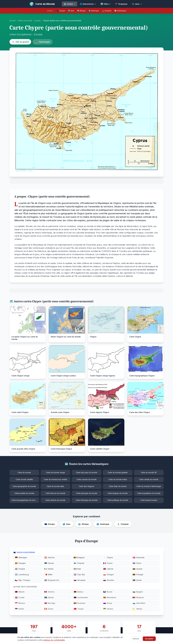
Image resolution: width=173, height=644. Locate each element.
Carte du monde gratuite (118, 472)
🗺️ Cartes (70, 4)
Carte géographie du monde (24, 486)
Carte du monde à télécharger (149, 486)
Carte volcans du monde (87, 479)
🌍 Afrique (81, 11)
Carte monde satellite (24, 479)
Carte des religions (86, 486)
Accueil (12, 21)
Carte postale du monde (24, 493)
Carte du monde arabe (118, 479)
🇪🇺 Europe (61, 11)
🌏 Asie (71, 11)
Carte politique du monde (118, 500)
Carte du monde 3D (149, 472)
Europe (38, 21)
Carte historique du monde (87, 500)
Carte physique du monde (87, 493)
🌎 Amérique (94, 11)
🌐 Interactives (88, 4)
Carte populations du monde (149, 493)
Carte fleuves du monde (55, 493)
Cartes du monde (25, 21)
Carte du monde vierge (55, 472)
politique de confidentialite (54, 640)
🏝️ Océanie (107, 11)
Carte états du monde (118, 486)
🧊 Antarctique (120, 11)
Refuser (136, 639)
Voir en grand (20, 42)
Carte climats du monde (149, 479)
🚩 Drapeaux (121, 4)
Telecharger (43, 42)
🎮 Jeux (137, 4)
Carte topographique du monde (24, 500)
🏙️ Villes (106, 4)
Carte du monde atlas (55, 486)
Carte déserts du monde (55, 500)
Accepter (149, 639)
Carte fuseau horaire (149, 500)
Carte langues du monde (118, 493)
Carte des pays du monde (87, 472)
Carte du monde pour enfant (55, 479)
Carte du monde (24, 472)
